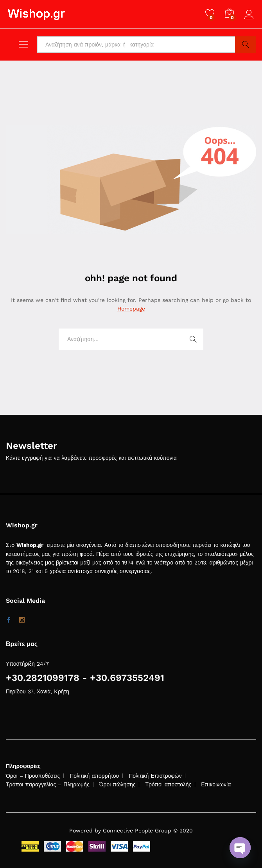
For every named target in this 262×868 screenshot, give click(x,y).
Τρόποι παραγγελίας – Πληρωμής (48, 784)
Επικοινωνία (216, 784)
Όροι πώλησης (118, 784)
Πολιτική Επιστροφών (155, 776)
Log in (250, 15)
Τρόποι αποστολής (168, 784)
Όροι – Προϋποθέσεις (33, 776)
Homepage (131, 309)
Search (246, 45)
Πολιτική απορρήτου (94, 776)
